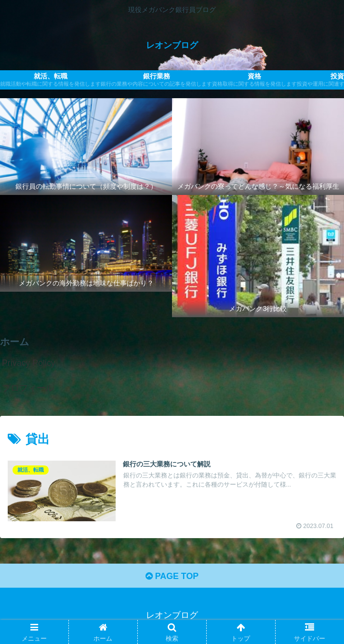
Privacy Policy (29, 363)
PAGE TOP (172, 577)
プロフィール (28, 388)
